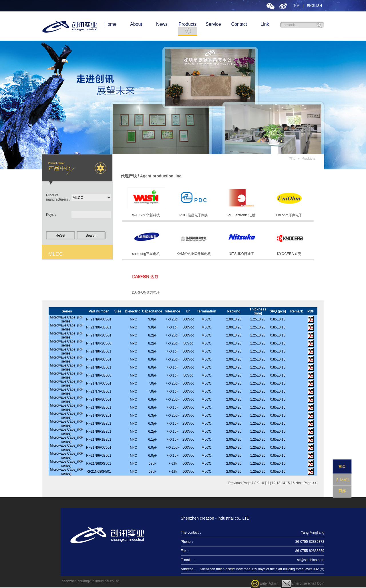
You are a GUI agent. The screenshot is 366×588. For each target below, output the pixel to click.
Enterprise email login (303, 583)
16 (293, 483)
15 (288, 483)
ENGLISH (314, 6)
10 (262, 483)
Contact (239, 24)
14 (283, 483)
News (162, 24)
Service (213, 24)
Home (111, 24)
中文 (296, 6)
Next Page (303, 483)
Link (265, 24)
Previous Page (239, 483)
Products (187, 24)
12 (273, 483)
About (136, 24)
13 (278, 483)
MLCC (56, 254)
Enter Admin (264, 583)
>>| (315, 483)
